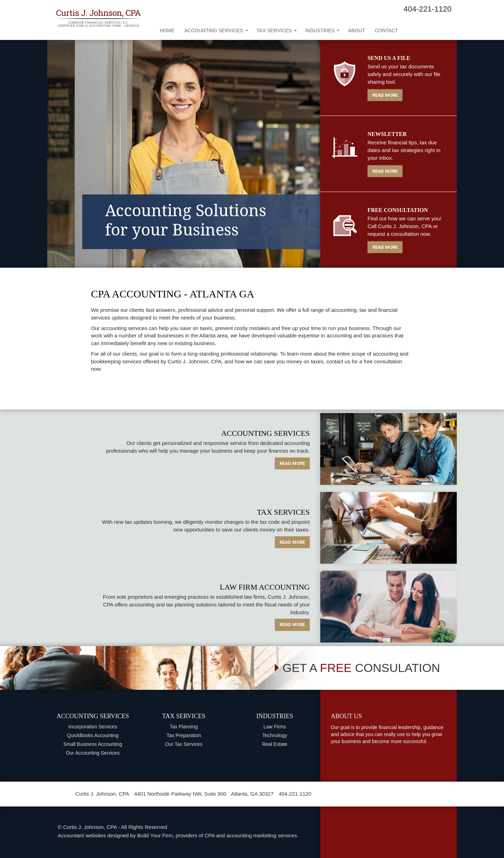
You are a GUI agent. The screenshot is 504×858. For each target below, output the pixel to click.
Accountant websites (82, 835)
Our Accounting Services (93, 753)
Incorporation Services (93, 727)
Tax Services (277, 30)
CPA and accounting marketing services (251, 835)
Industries (323, 30)
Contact (387, 30)
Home (167, 30)
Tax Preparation (184, 735)
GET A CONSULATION (357, 668)
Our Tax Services (184, 744)
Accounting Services (216, 30)
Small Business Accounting (93, 744)
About (356, 30)
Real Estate (275, 744)
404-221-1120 (428, 9)
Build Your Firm (155, 835)
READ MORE (385, 95)
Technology (275, 735)
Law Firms (275, 727)
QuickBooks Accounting (93, 735)
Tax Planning (184, 727)
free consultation (383, 361)
